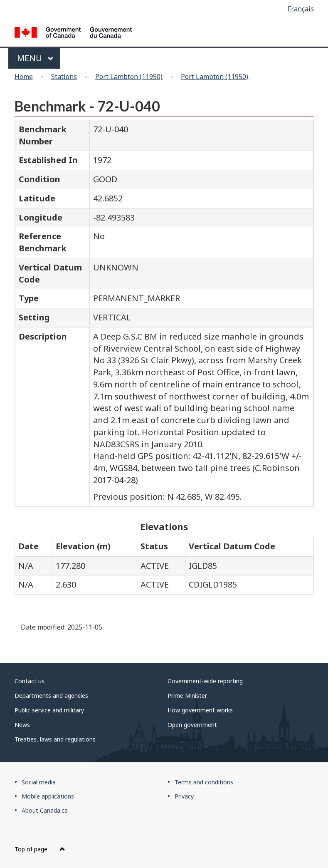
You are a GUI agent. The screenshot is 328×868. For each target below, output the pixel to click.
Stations (64, 77)
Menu (36, 58)
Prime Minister (187, 696)
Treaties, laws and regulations (55, 739)
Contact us (30, 681)
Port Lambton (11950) (129, 77)
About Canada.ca (45, 810)
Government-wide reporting (205, 681)
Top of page (40, 849)
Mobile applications (48, 796)
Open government (192, 725)
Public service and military (49, 710)
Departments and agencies (51, 696)
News (22, 725)
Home (24, 77)
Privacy (184, 796)
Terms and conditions (204, 782)
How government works (200, 710)
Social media (39, 782)
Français (301, 9)
